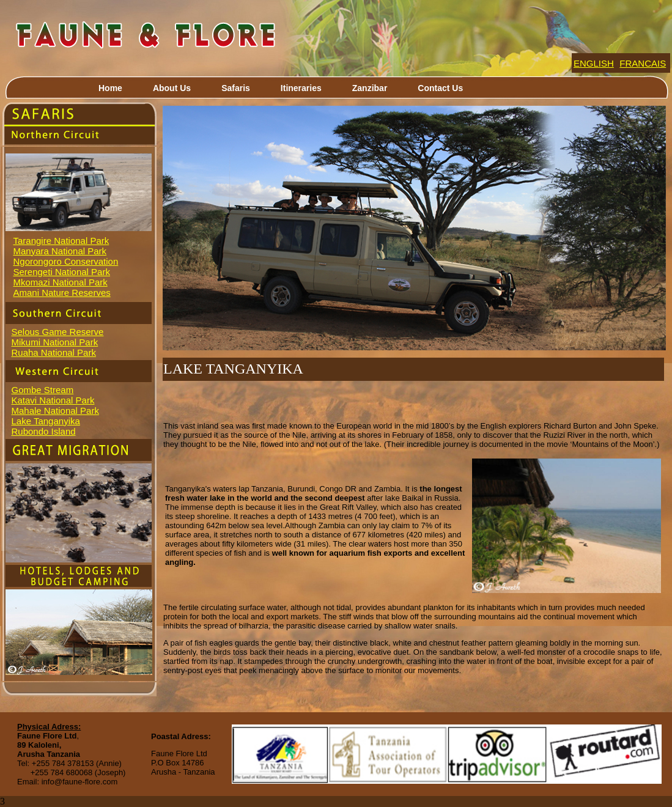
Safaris (236, 88)
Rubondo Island (44, 431)
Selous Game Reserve (58, 332)
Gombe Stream (43, 390)
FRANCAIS (643, 63)
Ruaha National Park (54, 352)
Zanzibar (370, 88)
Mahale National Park (55, 411)
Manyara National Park (60, 251)
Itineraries (301, 88)
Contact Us (440, 88)
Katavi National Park (53, 400)
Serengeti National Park (62, 272)
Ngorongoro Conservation (66, 261)
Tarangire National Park (61, 241)
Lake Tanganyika (46, 421)
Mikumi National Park (55, 342)
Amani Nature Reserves (62, 293)
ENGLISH (594, 63)
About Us (172, 88)
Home (110, 88)
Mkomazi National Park (61, 282)
